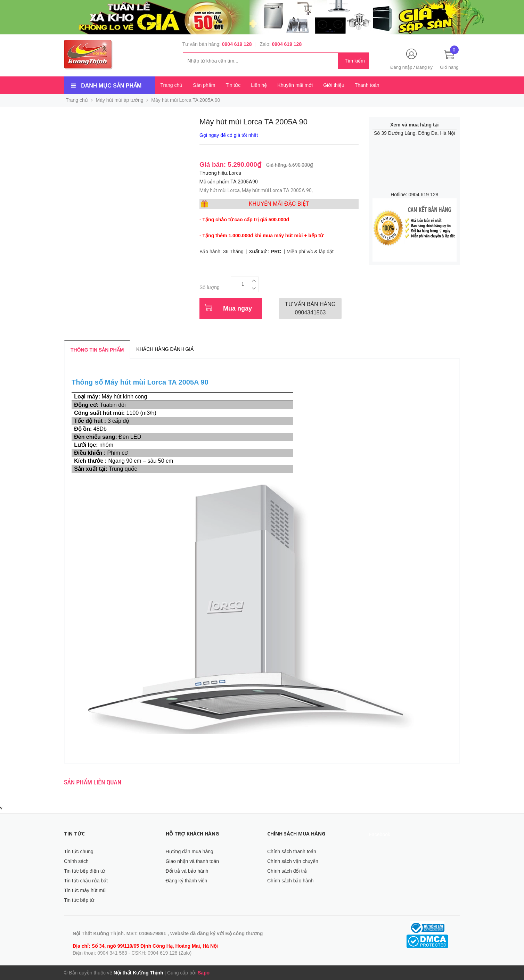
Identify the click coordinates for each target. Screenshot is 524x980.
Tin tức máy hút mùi (85, 890)
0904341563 (310, 308)
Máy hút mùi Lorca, (221, 190)
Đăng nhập (401, 67)
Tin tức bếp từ (79, 900)
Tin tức (233, 85)
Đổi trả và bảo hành (187, 871)
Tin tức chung (79, 851)
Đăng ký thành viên (187, 881)
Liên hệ (259, 85)
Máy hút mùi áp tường (120, 100)
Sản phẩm (204, 85)
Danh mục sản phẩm (111, 86)
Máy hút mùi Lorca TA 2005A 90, (278, 190)
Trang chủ (172, 85)
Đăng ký (424, 67)
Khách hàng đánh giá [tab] (165, 349)
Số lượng (210, 287)
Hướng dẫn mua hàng (190, 851)
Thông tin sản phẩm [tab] (97, 350)
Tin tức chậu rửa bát (86, 881)
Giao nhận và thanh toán (193, 861)
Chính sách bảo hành (290, 881)
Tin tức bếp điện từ (84, 871)
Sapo (204, 973)
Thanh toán (367, 85)
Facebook (380, 834)
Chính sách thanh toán (292, 851)
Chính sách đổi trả (287, 871)
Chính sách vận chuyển (293, 861)
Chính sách (76, 861)
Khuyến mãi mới (295, 85)
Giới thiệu (334, 85)
